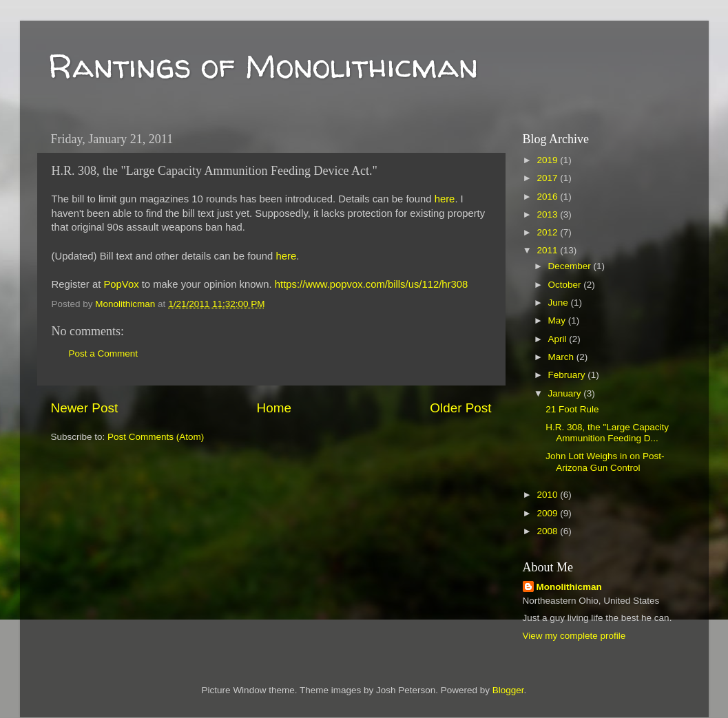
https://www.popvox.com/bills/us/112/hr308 (372, 284)
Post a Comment (104, 353)
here (445, 199)
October (566, 285)
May (558, 320)
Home (274, 408)
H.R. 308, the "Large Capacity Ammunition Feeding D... (607, 433)
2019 (548, 160)
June (560, 303)
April (559, 339)
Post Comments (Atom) (156, 437)
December (571, 266)
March (562, 357)
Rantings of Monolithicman (263, 65)
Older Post (460, 408)
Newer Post (85, 408)
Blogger (508, 690)
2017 (548, 178)
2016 (548, 197)
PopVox (121, 284)
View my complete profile (574, 636)
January (566, 393)
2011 (548, 250)
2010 (548, 495)
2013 (548, 214)
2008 (548, 531)
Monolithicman (569, 587)
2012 (548, 232)
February (568, 375)
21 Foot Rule (572, 409)
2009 (548, 513)
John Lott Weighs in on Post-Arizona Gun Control (605, 462)
